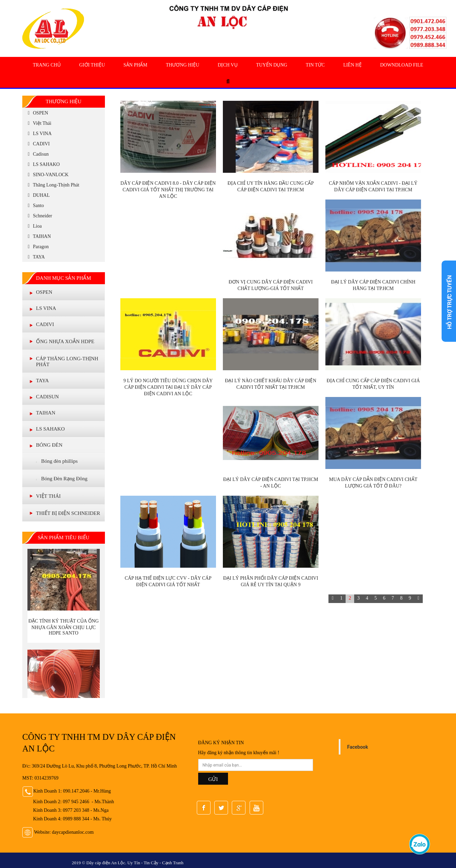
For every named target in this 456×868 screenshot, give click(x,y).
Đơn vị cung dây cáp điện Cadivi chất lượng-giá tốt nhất (271, 285)
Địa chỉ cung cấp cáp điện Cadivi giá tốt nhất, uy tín (373, 384)
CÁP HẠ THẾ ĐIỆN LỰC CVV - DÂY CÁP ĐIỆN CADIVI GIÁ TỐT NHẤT (168, 581)
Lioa (34, 226)
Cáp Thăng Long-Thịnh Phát (67, 361)
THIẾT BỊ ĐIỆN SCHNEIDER (68, 513)
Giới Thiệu (92, 65)
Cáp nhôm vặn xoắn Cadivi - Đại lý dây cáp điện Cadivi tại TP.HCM (373, 186)
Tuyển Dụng (272, 65)
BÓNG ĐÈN (49, 445)
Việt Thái (39, 123)
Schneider (39, 216)
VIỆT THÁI (48, 496)
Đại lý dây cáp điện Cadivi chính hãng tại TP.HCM (373, 285)
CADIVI (38, 144)
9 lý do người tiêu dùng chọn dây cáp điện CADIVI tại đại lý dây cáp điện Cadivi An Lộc (168, 387)
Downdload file (402, 65)
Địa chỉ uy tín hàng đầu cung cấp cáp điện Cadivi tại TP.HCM (271, 186)
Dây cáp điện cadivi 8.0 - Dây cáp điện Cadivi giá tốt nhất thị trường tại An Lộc (168, 190)
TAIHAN (38, 236)
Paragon (37, 247)
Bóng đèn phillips (57, 461)
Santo (35, 206)
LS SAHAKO (43, 164)
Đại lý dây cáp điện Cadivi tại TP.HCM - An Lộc (271, 483)
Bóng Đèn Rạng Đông (62, 479)
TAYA (35, 257)
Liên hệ (352, 65)
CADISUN (47, 397)
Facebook (358, 747)
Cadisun (37, 154)
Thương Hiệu (183, 65)
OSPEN (37, 113)
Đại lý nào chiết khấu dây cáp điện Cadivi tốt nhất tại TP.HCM (271, 384)
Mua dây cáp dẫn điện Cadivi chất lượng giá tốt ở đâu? (373, 483)
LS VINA (39, 134)
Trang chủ (47, 65)
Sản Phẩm (135, 65)
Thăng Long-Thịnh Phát (52, 185)
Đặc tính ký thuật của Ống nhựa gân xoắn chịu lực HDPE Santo (64, 627)
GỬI (213, 779)
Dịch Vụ (228, 65)
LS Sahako (50, 429)
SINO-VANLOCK (47, 175)
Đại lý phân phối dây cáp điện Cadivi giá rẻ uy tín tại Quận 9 (271, 581)
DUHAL (38, 195)
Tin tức (315, 65)
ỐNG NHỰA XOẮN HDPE (65, 341)
